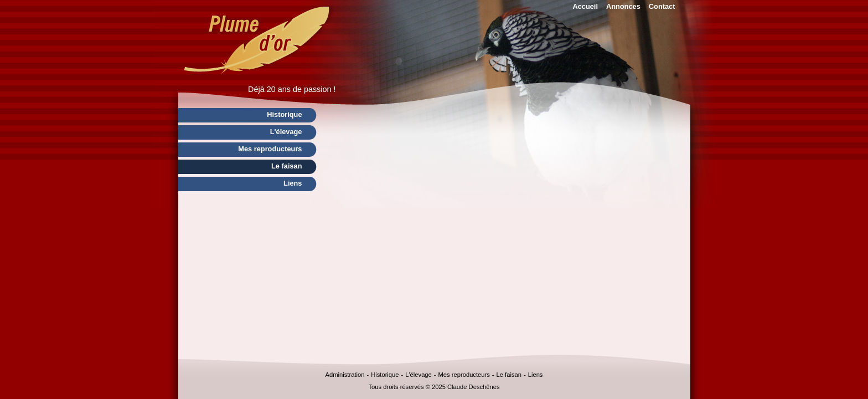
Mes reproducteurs (464, 375)
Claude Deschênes (474, 387)
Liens (536, 375)
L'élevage (418, 375)
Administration (345, 375)
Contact (662, 6)
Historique (385, 375)
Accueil (585, 6)
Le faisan (509, 375)
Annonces (623, 6)
